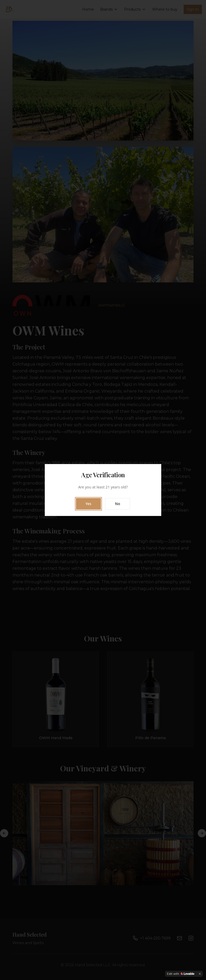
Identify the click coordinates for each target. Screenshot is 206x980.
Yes (88, 504)
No (117, 504)
